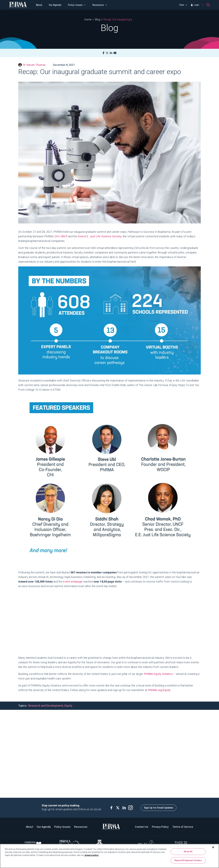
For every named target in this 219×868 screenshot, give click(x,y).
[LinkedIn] (111, 53)
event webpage (73, 582)
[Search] (208, 5)
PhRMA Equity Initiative (158, 674)
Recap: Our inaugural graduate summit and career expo (119, 19)
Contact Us (142, 827)
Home (88, 19)
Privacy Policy (160, 827)
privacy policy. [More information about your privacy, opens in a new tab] (92, 855)
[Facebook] (103, 53)
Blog (98, 19)
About (39, 5)
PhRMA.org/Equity (159, 690)
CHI (57, 236)
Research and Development (46, 706)
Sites (183, 5)
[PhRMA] (18, 5)
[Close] (213, 847)
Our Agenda (55, 5)
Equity (68, 706)
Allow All (188, 852)
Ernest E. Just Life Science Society (100, 236)
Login (195, 5)
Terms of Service (183, 827)
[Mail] (115, 53)
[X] (107, 53)
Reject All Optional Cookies (188, 860)
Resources (100, 5)
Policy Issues (77, 5)
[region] (109, 856)
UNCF (64, 236)
